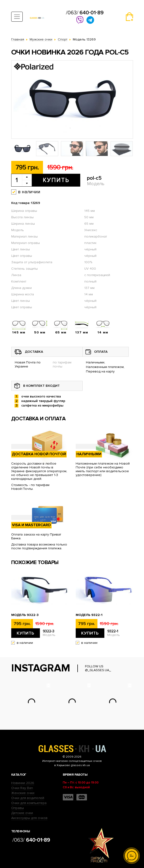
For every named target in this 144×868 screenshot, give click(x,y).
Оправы (18, 808)
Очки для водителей (28, 798)
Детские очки (22, 813)
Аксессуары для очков (29, 818)
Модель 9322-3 (25, 615)
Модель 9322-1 (89, 615)
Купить (56, 180)
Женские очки (23, 793)
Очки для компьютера (29, 803)
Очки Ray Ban (22, 788)
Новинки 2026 (23, 783)
